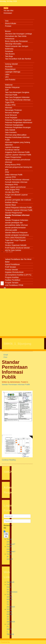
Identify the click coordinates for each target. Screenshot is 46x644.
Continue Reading (9, 460)
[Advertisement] (23, 313)
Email (5, 355)
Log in (6, 535)
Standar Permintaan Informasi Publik (15, 370)
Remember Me (6, 527)
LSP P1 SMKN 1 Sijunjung (10, 629)
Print (4, 357)
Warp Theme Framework (20, 642)
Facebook (10, 582)
